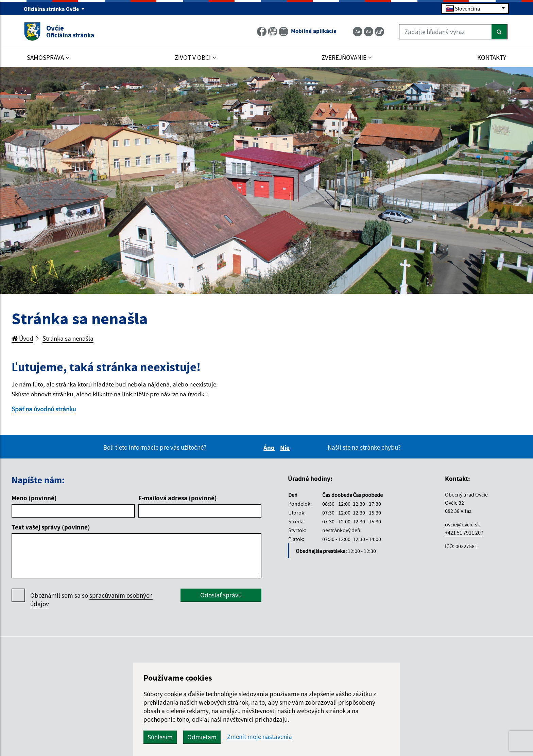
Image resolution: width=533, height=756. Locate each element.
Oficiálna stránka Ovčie (54, 9)
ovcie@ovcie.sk (462, 524)
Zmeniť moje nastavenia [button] (260, 737)
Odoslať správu (221, 595)
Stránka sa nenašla (68, 338)
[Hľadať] (500, 32)
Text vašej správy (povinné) (51, 527)
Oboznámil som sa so (91, 600)
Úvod (22, 338)
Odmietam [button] (202, 737)
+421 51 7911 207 (464, 533)
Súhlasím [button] (160, 737)
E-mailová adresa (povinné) (178, 498)
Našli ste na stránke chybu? (364, 447)
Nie (286, 448)
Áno (270, 448)
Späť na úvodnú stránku (44, 409)
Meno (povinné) (34, 498)
